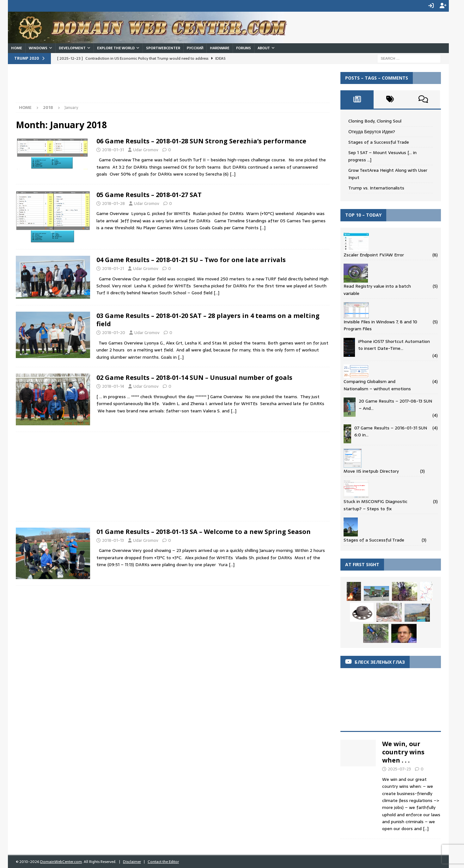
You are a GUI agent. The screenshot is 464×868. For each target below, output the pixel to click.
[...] (426, 828)
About (264, 47)
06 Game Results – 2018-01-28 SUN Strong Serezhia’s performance (201, 140)
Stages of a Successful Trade (379, 142)
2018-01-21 (113, 268)
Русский (195, 47)
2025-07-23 (399, 768)
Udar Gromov (146, 149)
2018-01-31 (113, 149)
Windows (38, 47)
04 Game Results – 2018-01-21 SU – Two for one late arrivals (191, 259)
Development (72, 47)
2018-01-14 (113, 386)
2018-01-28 (113, 203)
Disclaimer (132, 861)
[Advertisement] (131, 86)
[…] (233, 174)
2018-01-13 (113, 540)
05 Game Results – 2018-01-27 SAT (149, 194)
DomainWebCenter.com (61, 861)
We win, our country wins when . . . (403, 751)
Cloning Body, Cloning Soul (375, 121)
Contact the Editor (163, 861)
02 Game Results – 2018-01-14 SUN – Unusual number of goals (194, 377)
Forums (244, 47)
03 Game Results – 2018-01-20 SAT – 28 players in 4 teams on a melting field (208, 319)
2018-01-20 (114, 332)
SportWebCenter (163, 47)
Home (17, 47)
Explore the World (116, 47)
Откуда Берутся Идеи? (372, 131)
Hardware (220, 47)
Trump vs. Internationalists (376, 188)
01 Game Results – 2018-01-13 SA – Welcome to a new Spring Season (204, 531)
